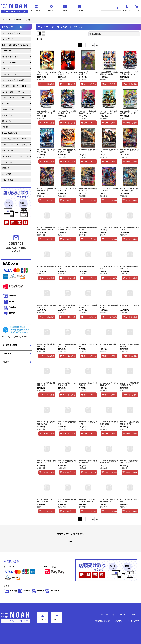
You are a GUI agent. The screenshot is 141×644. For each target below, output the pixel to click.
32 (93, 45)
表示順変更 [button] (95, 34)
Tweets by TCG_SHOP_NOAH (14, 337)
